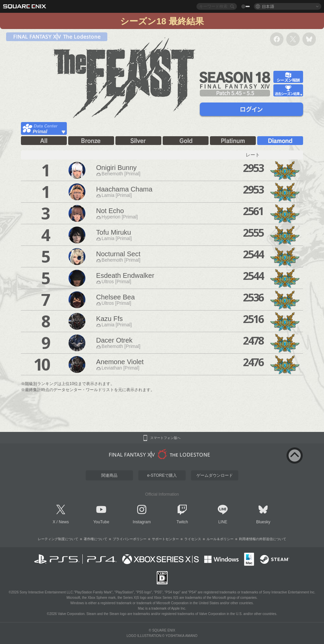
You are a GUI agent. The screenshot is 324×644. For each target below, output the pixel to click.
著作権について (96, 539)
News (64, 522)
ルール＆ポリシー (220, 539)
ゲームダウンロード (215, 475)
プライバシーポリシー (130, 539)
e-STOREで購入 (162, 475)
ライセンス (193, 539)
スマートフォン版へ (165, 438)
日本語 (268, 6)
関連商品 (109, 475)
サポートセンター (165, 539)
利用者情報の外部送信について (263, 539)
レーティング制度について (58, 539)
